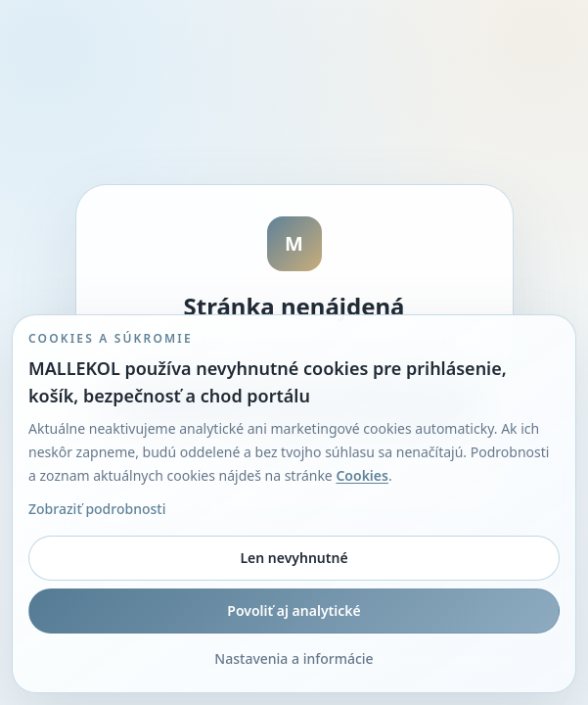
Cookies (362, 475)
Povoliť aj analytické (294, 611)
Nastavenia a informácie (294, 658)
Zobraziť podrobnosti (97, 509)
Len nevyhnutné (294, 558)
